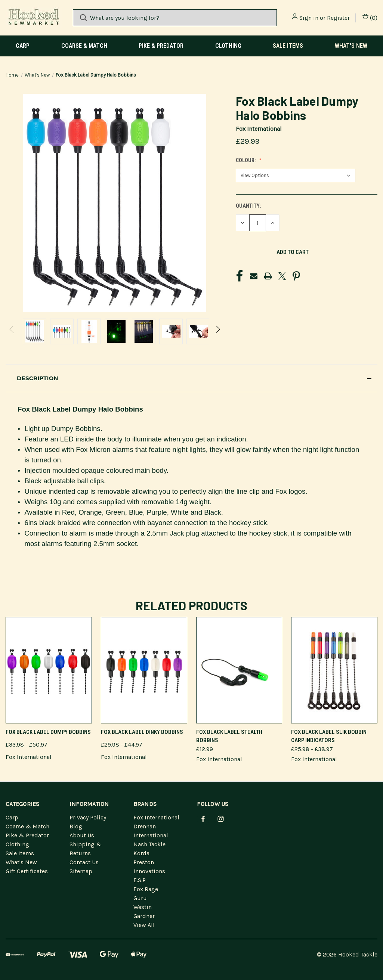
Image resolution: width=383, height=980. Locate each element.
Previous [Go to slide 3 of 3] (12, 337)
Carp (23, 46)
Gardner (144, 916)
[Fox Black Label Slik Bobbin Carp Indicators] (334, 670)
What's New (351, 46)
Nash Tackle (149, 844)
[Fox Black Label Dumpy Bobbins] (49, 670)
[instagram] (221, 819)
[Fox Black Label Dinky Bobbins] (144, 670)
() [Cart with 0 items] (370, 17)
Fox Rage (146, 889)
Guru (140, 898)
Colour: (246, 160)
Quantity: (248, 206)
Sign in (309, 18)
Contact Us (84, 862)
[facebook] (203, 819)
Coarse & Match (84, 46)
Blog (76, 826)
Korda (141, 853)
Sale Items (288, 46)
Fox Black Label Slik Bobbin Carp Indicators (329, 736)
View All (144, 925)
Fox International (156, 817)
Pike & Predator (161, 46)
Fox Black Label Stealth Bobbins (229, 736)
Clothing (228, 46)
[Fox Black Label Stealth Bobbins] (239, 670)
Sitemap (81, 871)
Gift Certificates (27, 871)
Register (338, 18)
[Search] (84, 18)
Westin (143, 907)
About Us (82, 835)
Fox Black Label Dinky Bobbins (142, 732)
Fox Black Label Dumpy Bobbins (48, 732)
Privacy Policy (88, 817)
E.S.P (140, 880)
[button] (191, 378)
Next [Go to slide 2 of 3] (217, 337)
